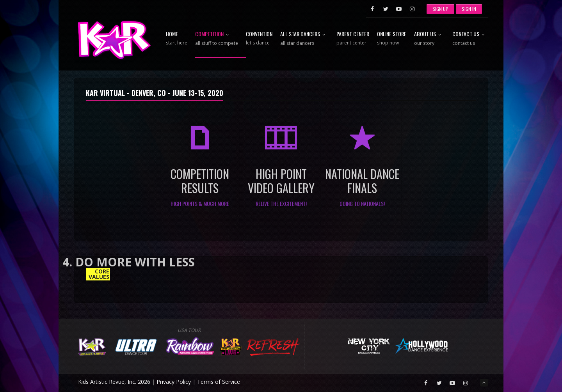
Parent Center (353, 39)
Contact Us (470, 39)
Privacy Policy (174, 382)
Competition (217, 39)
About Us (429, 39)
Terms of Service (219, 382)
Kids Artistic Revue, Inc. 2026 (114, 382)
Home (177, 39)
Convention (259, 39)
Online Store (392, 39)
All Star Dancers (304, 39)
